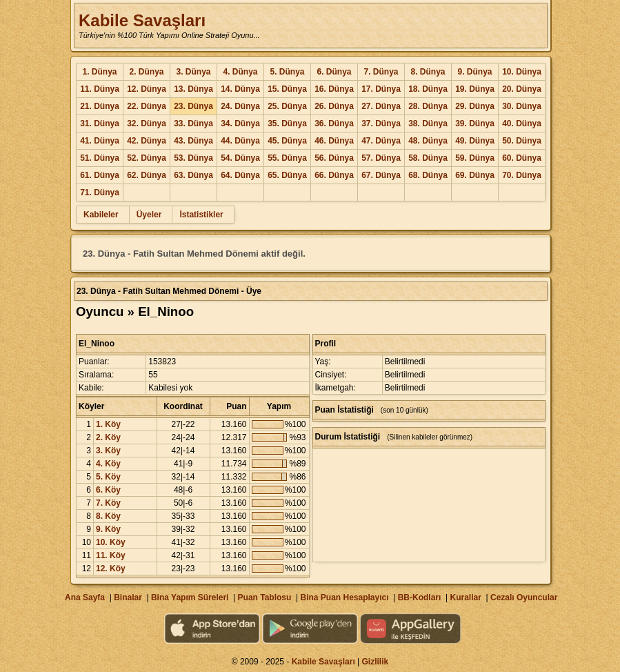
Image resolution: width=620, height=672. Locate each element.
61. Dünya (100, 175)
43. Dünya (193, 141)
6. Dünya (334, 72)
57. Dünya (381, 158)
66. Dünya (334, 175)
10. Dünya (522, 72)
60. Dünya (522, 158)
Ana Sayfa (85, 597)
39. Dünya (475, 123)
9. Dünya (474, 72)
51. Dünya (100, 158)
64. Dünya (240, 175)
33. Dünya (193, 123)
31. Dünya (100, 123)
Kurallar (465, 597)
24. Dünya (240, 106)
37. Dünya (381, 123)
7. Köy (108, 503)
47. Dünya (381, 141)
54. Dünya (240, 158)
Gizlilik (376, 662)
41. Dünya (100, 141)
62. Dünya (147, 175)
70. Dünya (522, 175)
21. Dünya (100, 106)
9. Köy (108, 529)
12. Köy (111, 569)
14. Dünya (240, 89)
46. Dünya (334, 141)
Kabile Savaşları (142, 20)
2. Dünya (146, 72)
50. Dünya (522, 141)
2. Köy (108, 437)
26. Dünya (334, 106)
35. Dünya (287, 123)
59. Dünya (475, 158)
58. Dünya (428, 158)
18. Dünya (428, 89)
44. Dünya (240, 141)
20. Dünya (522, 89)
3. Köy (108, 451)
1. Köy (108, 424)
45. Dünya (287, 141)
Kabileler (101, 215)
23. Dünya (193, 106)
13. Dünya (193, 89)
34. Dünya (240, 123)
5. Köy (108, 477)
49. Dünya (475, 141)
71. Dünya (100, 192)
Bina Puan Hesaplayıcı (345, 597)
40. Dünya (522, 123)
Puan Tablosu (265, 597)
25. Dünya (287, 106)
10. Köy (111, 542)
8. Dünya (428, 72)
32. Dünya (147, 123)
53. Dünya (193, 158)
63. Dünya (193, 175)
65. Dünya (287, 175)
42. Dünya (147, 141)
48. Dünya (428, 141)
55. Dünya (287, 158)
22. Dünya (147, 106)
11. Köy (111, 555)
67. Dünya (381, 175)
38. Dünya (428, 123)
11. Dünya (100, 89)
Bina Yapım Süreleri (190, 597)
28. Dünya (428, 106)
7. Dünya (381, 72)
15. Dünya (287, 89)
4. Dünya (240, 72)
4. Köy (108, 464)
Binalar (128, 597)
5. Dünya (287, 72)
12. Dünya (147, 89)
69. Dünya (475, 175)
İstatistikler (201, 215)
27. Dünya (381, 106)
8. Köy (108, 516)
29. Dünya (475, 106)
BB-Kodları (420, 597)
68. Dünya (428, 175)
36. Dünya (334, 123)
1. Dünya (99, 72)
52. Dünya (147, 158)
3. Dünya (193, 72)
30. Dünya (522, 106)
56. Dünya (334, 158)
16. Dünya (334, 89)
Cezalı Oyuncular (524, 597)
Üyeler (149, 215)
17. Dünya (381, 89)
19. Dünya (475, 89)
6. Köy (108, 490)
